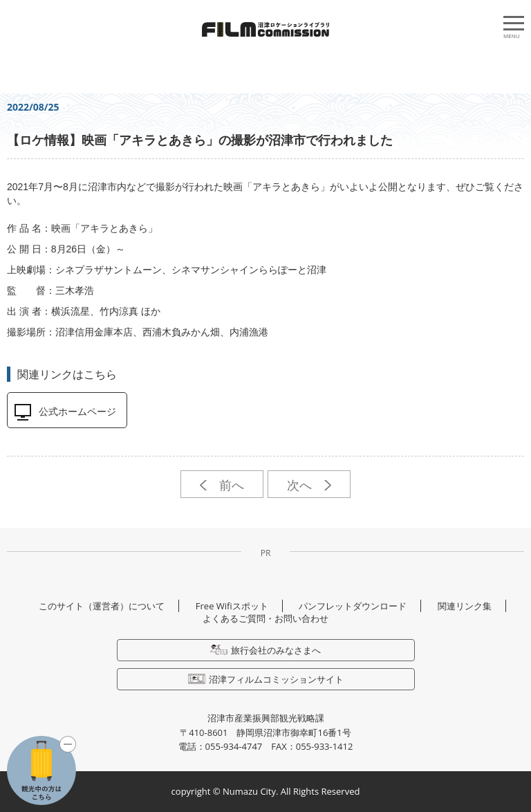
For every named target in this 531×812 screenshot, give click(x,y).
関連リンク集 (465, 606)
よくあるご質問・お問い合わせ (265, 618)
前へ (222, 485)
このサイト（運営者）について (102, 606)
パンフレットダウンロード (353, 606)
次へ (309, 485)
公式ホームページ (77, 411)
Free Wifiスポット (232, 606)
